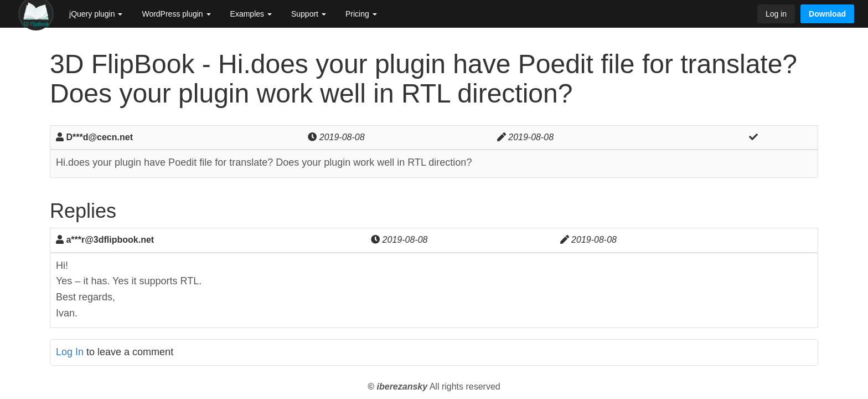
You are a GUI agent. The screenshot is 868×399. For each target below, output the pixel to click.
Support (309, 14)
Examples (251, 14)
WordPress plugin (176, 14)
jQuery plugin (96, 14)
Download (827, 14)
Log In (70, 352)
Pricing (361, 14)
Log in (776, 14)
